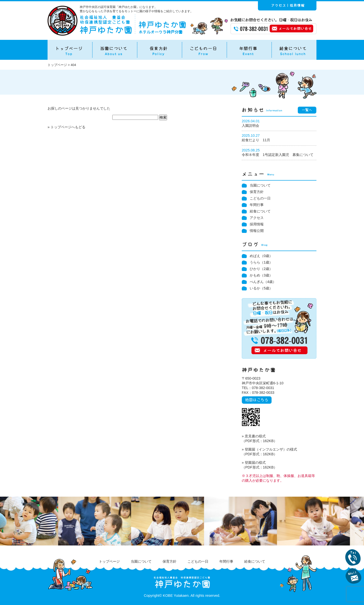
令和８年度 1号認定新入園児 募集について (278, 155)
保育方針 (257, 192)
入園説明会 (250, 126)
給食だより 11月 (256, 140)
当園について (260, 185)
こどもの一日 (260, 198)
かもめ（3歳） (261, 275)
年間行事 (257, 205)
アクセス (257, 218)
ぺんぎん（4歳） (263, 282)
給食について (260, 211)
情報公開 (257, 231)
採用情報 (257, 224)
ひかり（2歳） (261, 269)
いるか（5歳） (261, 288)
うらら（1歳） (261, 262)
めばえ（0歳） (261, 256)
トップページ (109, 561)
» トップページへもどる (66, 127)
